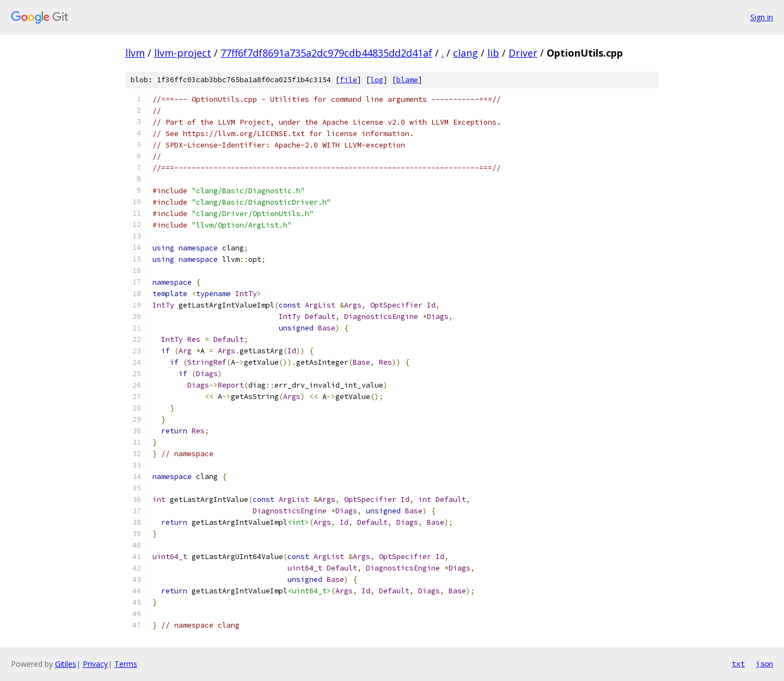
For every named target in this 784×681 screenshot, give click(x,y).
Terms (126, 664)
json (764, 664)
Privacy (95, 664)
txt (738, 664)
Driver (523, 53)
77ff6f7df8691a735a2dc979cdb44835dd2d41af (326, 53)
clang (465, 53)
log (377, 80)
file (348, 80)
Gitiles (66, 664)
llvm (135, 53)
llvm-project (183, 53)
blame (407, 80)
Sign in (762, 17)
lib (493, 53)
